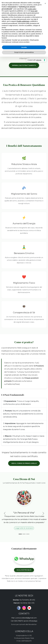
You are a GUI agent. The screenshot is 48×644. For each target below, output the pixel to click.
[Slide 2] (24, 534)
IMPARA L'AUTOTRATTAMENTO (24, 65)
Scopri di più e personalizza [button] (24, 52)
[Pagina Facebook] (19, 608)
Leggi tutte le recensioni (24, 528)
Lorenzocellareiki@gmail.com (26, 618)
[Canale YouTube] (29, 608)
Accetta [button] (24, 47)
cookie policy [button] (32, 9)
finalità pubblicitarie (23, 21)
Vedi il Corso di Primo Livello (24, 463)
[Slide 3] (28, 534)
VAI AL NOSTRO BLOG (24, 570)
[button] (45, 3)
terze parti (34, 11)
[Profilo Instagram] (24, 608)
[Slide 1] (20, 534)
